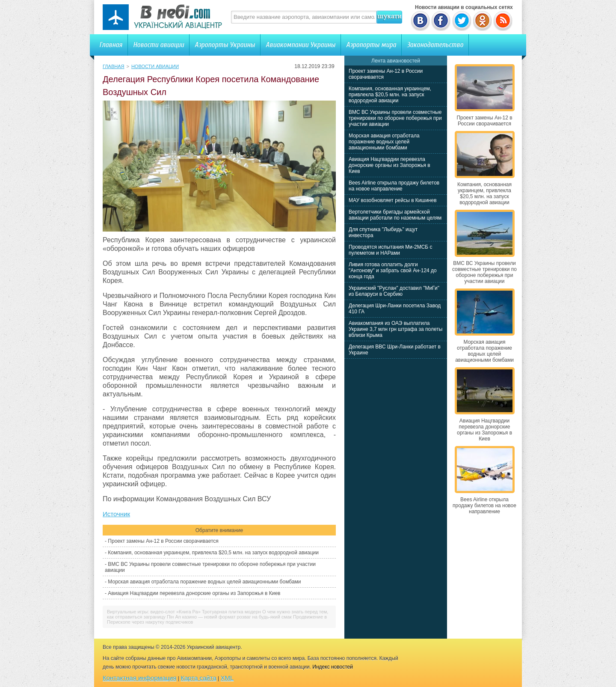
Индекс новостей (333, 667)
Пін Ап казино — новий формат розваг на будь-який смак (229, 617)
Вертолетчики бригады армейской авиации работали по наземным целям (395, 215)
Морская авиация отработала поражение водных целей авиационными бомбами (204, 582)
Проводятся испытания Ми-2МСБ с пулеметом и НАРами (391, 250)
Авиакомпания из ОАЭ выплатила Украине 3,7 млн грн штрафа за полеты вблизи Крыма (395, 329)
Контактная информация (139, 678)
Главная (111, 45)
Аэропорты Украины (225, 45)
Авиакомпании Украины (301, 45)
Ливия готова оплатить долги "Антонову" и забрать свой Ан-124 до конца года (393, 271)
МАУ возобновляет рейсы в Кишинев (393, 200)
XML (227, 678)
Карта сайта (198, 678)
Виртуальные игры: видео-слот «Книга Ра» (154, 612)
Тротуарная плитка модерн (231, 612)
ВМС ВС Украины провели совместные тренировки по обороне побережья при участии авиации (395, 118)
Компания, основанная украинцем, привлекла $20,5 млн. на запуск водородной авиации (213, 553)
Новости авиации (158, 45)
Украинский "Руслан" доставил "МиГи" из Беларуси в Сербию (394, 291)
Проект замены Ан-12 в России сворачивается (163, 541)
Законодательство (435, 45)
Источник (116, 514)
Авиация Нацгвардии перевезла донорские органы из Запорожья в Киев (194, 593)
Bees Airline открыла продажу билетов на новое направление (394, 186)
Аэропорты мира (371, 45)
